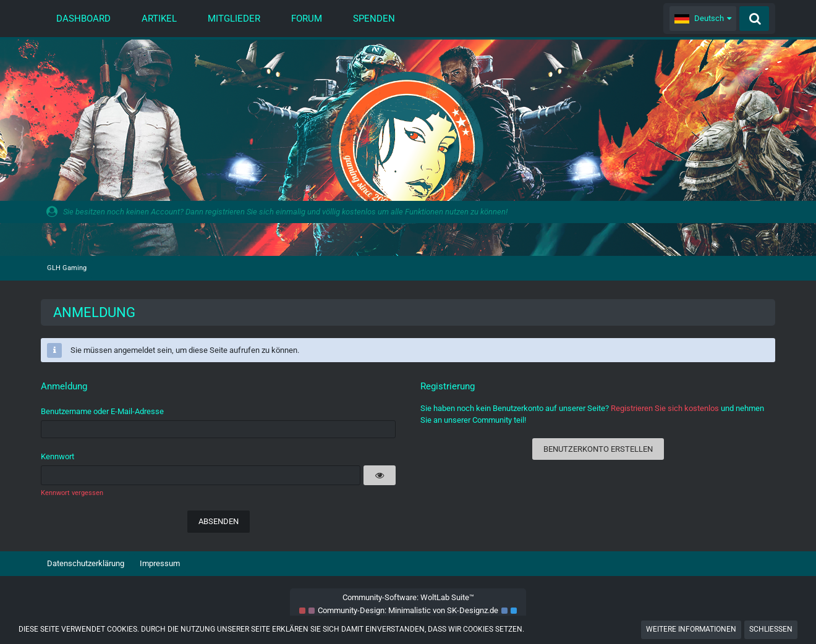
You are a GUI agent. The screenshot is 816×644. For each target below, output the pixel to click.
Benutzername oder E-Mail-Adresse (102, 411)
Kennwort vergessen (72, 493)
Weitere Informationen (691, 629)
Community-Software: (408, 597)
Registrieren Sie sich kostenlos (665, 408)
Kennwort (57, 456)
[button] (703, 19)
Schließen (771, 629)
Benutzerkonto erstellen (598, 449)
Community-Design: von (408, 610)
